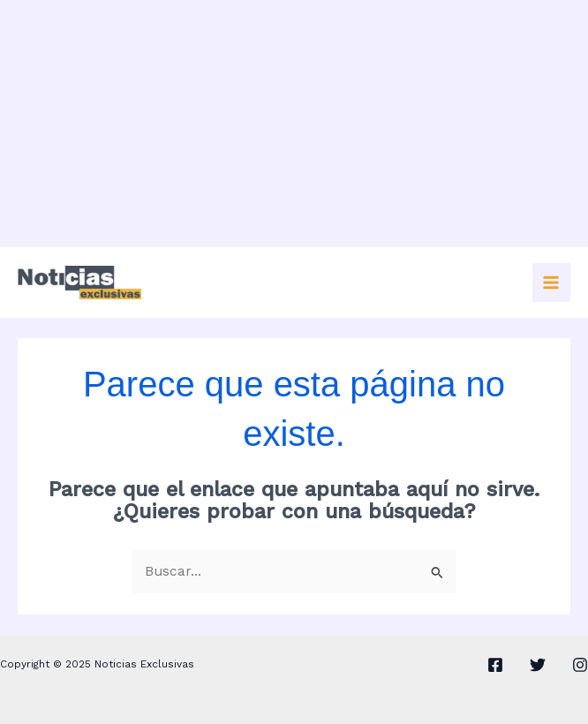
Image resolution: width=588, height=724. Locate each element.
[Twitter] (538, 665)
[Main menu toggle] (551, 282)
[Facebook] (495, 665)
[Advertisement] (294, 124)
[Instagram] (580, 665)
